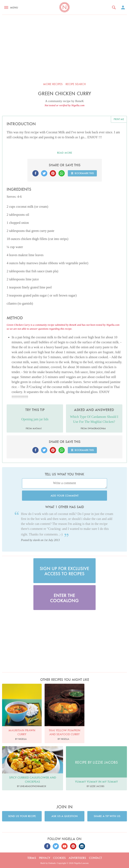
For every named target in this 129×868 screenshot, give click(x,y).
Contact (95, 858)
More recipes (53, 84)
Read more (65, 153)
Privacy (45, 858)
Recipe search (76, 84)
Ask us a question (64, 816)
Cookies (59, 858)
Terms (32, 858)
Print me (119, 119)
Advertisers (77, 858)
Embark (52, 863)
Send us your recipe (22, 816)
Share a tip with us (107, 816)
